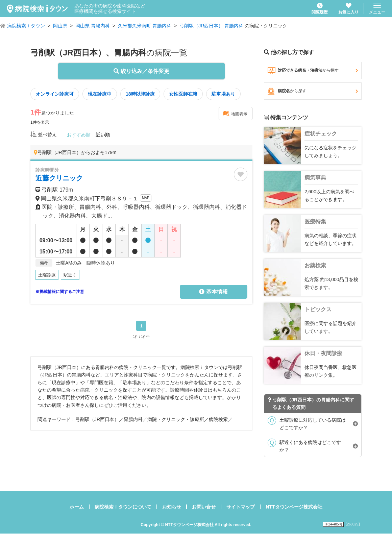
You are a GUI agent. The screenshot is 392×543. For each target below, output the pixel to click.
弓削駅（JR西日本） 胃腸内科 (211, 26)
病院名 (313, 91)
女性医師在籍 (183, 94)
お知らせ (172, 507)
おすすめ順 (79, 135)
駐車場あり (223, 94)
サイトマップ (241, 507)
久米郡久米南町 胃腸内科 (145, 26)
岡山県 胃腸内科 (93, 26)
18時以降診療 (140, 94)
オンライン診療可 (55, 94)
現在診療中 (100, 94)
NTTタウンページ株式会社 (294, 507)
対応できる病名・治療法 (313, 71)
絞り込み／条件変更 (141, 71)
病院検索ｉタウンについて (123, 507)
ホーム (77, 507)
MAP (146, 198)
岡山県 (60, 26)
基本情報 (213, 292)
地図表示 (235, 114)
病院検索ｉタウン (26, 26)
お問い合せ (204, 507)
